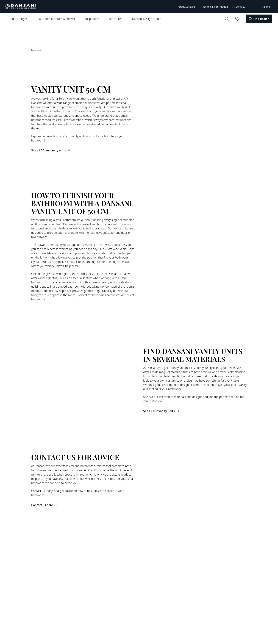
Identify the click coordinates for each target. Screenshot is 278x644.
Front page (37, 50)
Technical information (215, 7)
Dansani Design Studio (147, 19)
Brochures (116, 19)
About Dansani (186, 7)
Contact (240, 7)
